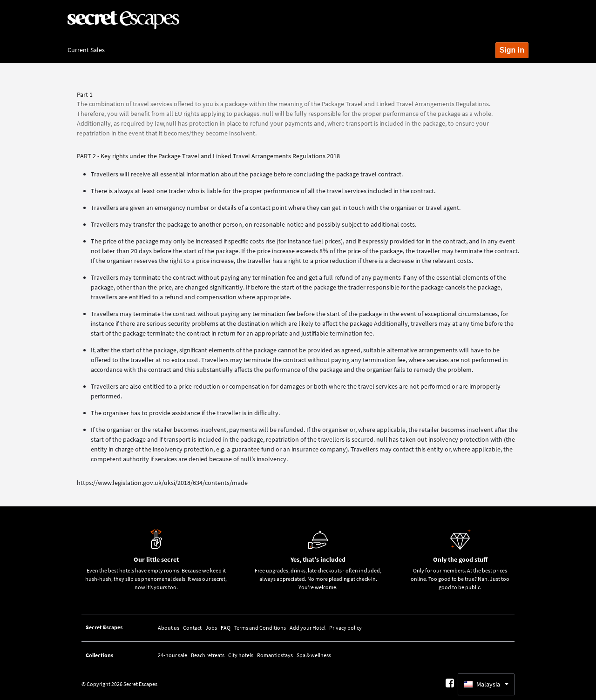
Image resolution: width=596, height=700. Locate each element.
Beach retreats (208, 655)
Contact (192, 628)
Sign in (512, 50)
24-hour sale (173, 655)
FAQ (226, 628)
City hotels (241, 655)
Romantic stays (275, 655)
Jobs (211, 628)
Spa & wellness (314, 655)
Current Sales (86, 50)
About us (169, 628)
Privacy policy (345, 628)
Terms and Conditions (260, 628)
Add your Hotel (308, 628)
